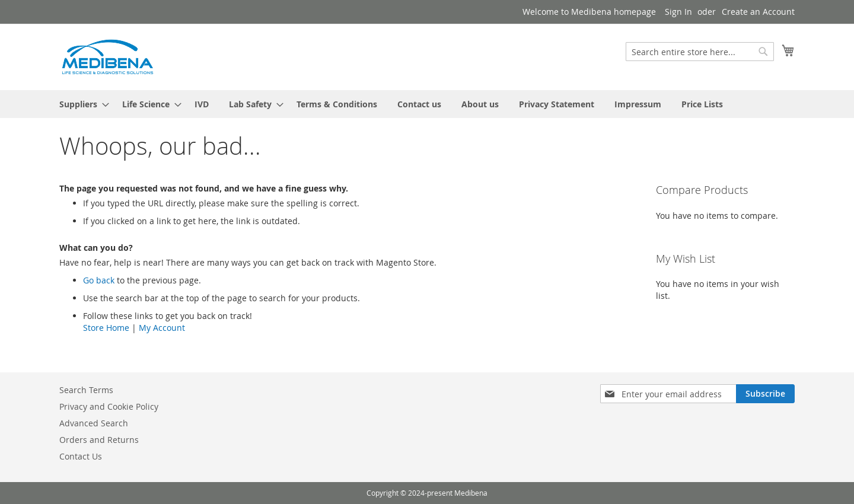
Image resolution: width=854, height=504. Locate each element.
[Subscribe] (765, 394)
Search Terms (86, 390)
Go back (99, 280)
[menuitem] (81, 104)
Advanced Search (94, 423)
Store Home (106, 328)
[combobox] (700, 52)
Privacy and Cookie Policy (109, 406)
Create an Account (758, 12)
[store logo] (107, 56)
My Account (162, 328)
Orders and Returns (99, 440)
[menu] (427, 104)
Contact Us (81, 456)
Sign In (678, 12)
